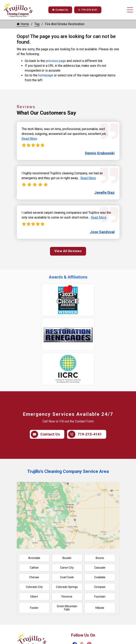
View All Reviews (68, 251)
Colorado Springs (67, 587)
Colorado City (34, 587)
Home (23, 24)
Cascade (100, 568)
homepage (46, 75)
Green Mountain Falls (67, 608)
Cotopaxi (100, 587)
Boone (100, 558)
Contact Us (60, 10)
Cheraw (34, 577)
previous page (56, 61)
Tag (37, 24)
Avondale (34, 558)
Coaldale (100, 577)
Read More (29, 139)
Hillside (100, 608)
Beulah (67, 558)
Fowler (34, 608)
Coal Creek (67, 577)
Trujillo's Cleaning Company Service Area (68, 471)
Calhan (34, 568)
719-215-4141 (88, 10)
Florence (67, 597)
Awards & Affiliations (68, 277)
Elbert (34, 597)
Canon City (67, 568)
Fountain (100, 597)
